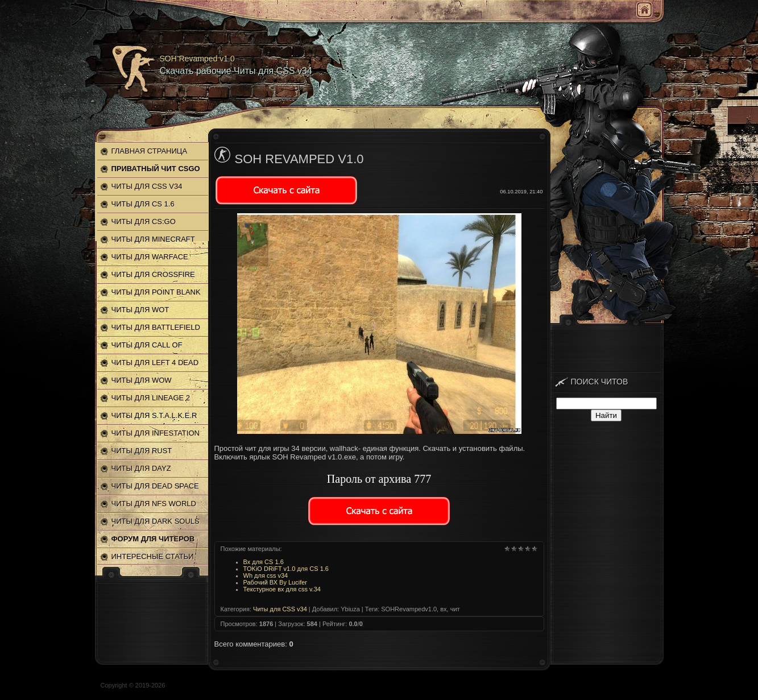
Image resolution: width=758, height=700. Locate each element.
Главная (644, 10)
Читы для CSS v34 (280, 609)
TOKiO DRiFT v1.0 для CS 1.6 (286, 569)
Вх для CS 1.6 (264, 562)
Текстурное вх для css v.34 (282, 589)
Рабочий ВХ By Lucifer (276, 582)
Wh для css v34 (266, 575)
